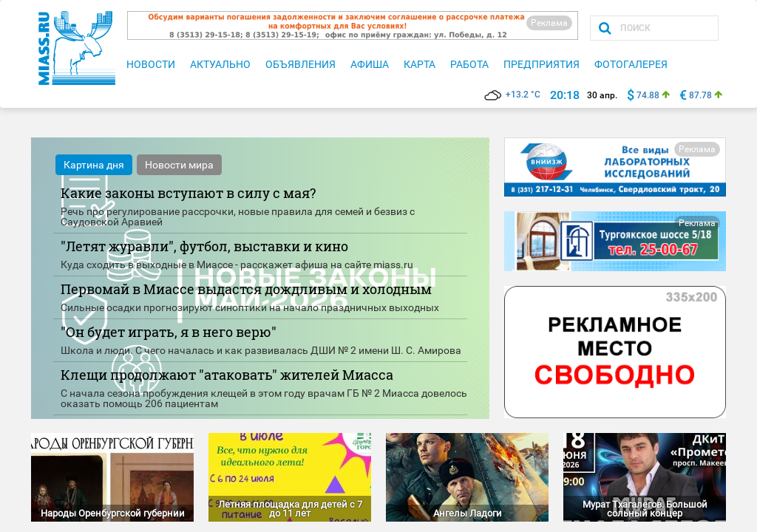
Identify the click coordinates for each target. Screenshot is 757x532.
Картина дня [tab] (94, 165)
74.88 (648, 95)
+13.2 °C (512, 95)
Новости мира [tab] (179, 165)
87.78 (700, 95)
